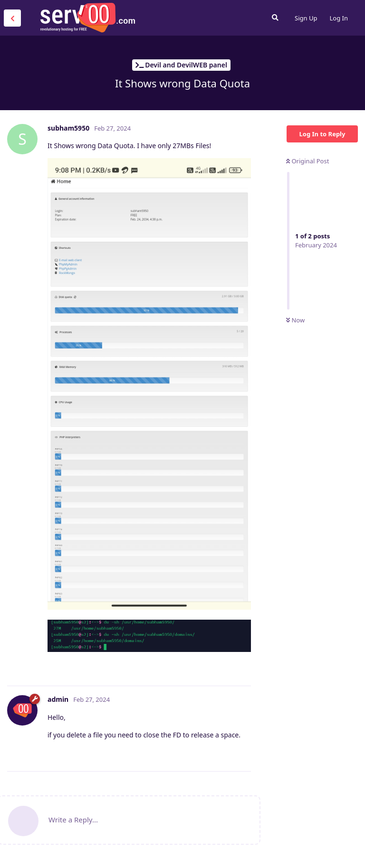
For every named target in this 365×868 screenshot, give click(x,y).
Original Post (307, 161)
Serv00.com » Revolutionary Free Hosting (87, 18)
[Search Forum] (275, 18)
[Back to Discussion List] (12, 18)
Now (295, 320)
